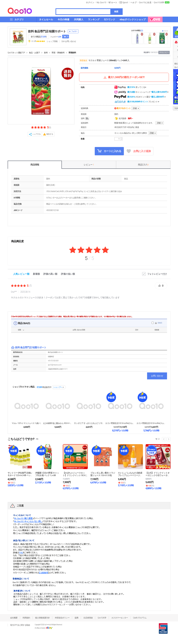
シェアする (36, 134)
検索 (116, 12)
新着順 (36, 274)
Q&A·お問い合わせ (69, 41)
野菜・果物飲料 (58, 53)
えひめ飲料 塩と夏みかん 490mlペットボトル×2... (58, 423)
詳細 (135, 108)
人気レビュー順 (21, 274)
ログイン (90, 2)
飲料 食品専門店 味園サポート (47, 31)
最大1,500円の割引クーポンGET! (124, 77)
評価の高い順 (50, 274)
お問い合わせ (157, 376)
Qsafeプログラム (140, 618)
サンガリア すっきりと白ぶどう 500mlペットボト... (89, 423)
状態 (19, 330)
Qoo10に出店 (145, 2)
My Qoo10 (101, 2)
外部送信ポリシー (62, 618)
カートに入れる (109, 151)
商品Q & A (143, 165)
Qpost (125, 2)
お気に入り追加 (139, 151)
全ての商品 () (39, 37)
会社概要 (14, 618)
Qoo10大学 (159, 2)
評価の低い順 (68, 274)
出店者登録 (88, 618)
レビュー (89, 165)
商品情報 (35, 165)
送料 (85, 119)
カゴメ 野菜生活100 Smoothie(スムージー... (120, 423)
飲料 (46, 53)
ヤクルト (83, 60)
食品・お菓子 (34, 53)
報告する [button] (50, 134)
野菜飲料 (72, 53)
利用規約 (26, 618)
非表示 (160, 323)
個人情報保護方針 (42, 618)
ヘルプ (134, 2)
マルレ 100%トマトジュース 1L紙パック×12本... (27, 423)
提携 (76, 618)
